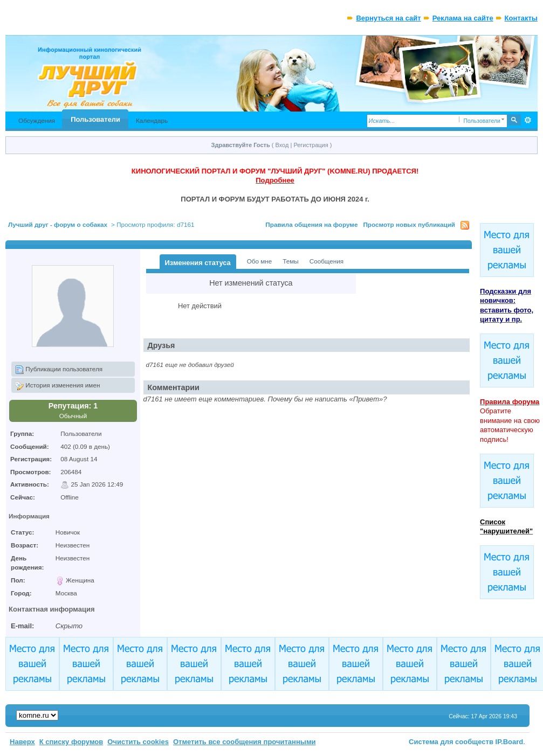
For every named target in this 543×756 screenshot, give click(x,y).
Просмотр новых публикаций (409, 224)
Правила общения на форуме (311, 224)
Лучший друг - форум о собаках (58, 224)
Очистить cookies (138, 742)
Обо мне (260, 261)
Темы (290, 261)
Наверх (22, 742)
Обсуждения (37, 120)
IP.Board (510, 742)
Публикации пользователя (59, 370)
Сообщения (327, 261)
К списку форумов (71, 742)
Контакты (521, 18)
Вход (282, 145)
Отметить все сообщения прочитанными (245, 742)
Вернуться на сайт (388, 18)
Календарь (152, 120)
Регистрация (311, 145)
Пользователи (95, 119)
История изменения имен (57, 386)
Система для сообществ (451, 742)
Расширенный (528, 120)
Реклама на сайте (463, 18)
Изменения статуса (198, 263)
